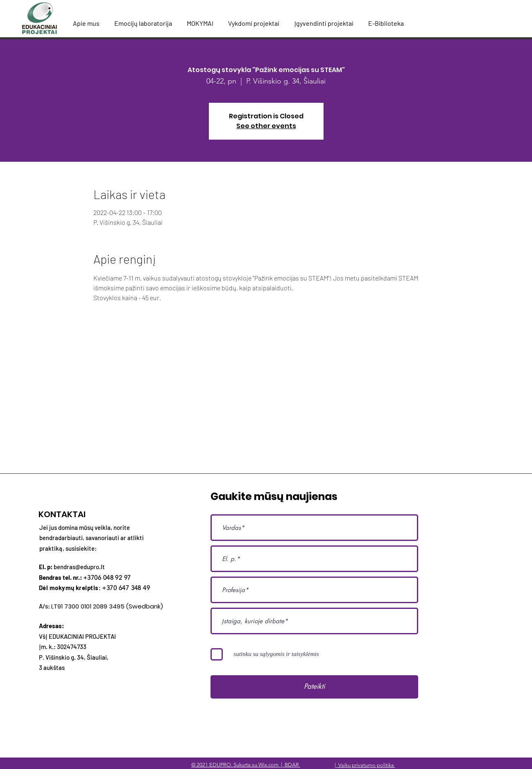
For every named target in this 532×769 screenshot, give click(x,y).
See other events (266, 126)
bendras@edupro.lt (79, 567)
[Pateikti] (314, 687)
